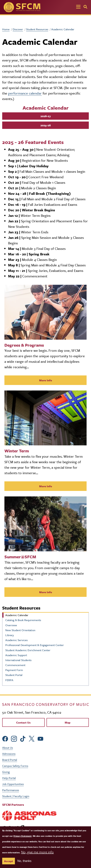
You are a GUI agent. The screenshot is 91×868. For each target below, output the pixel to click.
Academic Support (16, 655)
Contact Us (23, 722)
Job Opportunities (13, 784)
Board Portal (10, 760)
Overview (11, 625)
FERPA (9, 680)
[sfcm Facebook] (5, 738)
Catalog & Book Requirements (23, 620)
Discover (18, 29)
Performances (11, 790)
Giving (6, 772)
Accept (9, 861)
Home (6, 29)
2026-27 (46, 116)
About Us (8, 748)
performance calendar (25, 93)
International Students (18, 660)
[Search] (85, 7)
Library (10, 635)
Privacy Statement (23, 836)
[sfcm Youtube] (40, 738)
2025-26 (46, 125)
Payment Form (14, 670)
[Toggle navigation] (78, 7)
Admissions (9, 754)
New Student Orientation (20, 630)
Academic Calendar (17, 615)
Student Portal (14, 675)
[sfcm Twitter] (32, 738)
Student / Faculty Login (16, 796)
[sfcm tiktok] (23, 738)
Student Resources (37, 29)
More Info (46, 380)
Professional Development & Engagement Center (35, 645)
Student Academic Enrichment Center (28, 650)
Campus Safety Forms (15, 766)
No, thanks (24, 861)
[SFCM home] (22, 7)
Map (68, 722)
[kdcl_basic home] (45, 704)
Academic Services (16, 640)
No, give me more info (37, 852)
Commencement (15, 665)
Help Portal (9, 778)
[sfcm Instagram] (14, 738)
